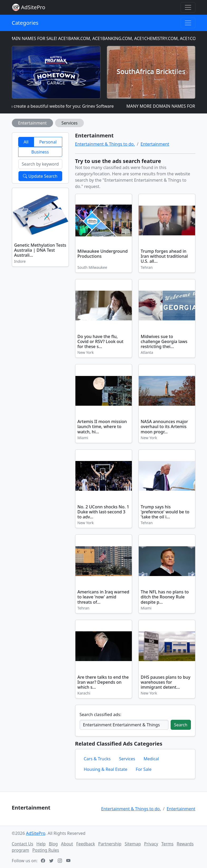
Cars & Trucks (97, 759)
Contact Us (23, 844)
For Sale (144, 769)
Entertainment (33, 123)
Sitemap (133, 844)
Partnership (110, 844)
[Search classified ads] (124, 725)
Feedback (86, 844)
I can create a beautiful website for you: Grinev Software (61, 106)
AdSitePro (33, 7)
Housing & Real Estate (106, 769)
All (26, 142)
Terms (167, 844)
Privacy (151, 844)
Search (181, 725)
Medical (151, 759)
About (67, 844)
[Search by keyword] (40, 164)
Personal (48, 142)
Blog (53, 844)
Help (41, 844)
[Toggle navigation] (188, 7)
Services (69, 123)
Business (40, 152)
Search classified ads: (100, 715)
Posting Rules (46, 850)
